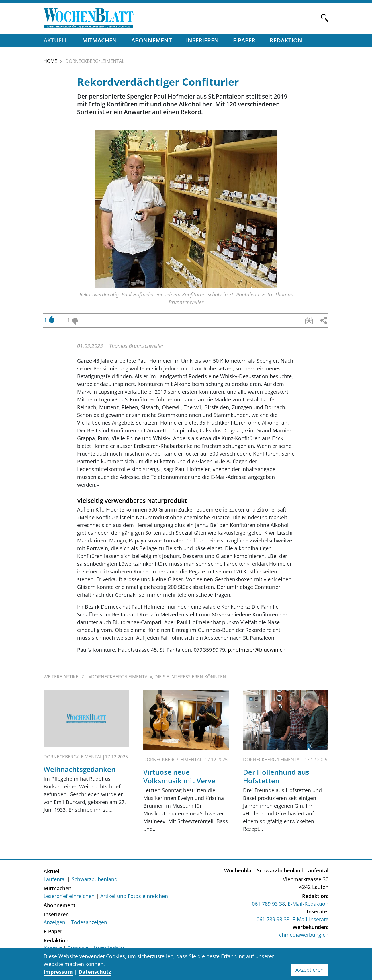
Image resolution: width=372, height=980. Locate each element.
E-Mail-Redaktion (308, 904)
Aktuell (56, 41)
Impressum (58, 972)
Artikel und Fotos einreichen (134, 896)
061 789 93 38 (268, 904)
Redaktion (286, 41)
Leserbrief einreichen (69, 896)
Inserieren (202, 41)
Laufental (55, 879)
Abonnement (151, 41)
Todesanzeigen (89, 922)
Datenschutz (95, 972)
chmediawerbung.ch (304, 935)
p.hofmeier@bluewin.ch (257, 650)
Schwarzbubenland (95, 879)
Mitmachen (100, 41)
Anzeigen (54, 922)
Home (50, 62)
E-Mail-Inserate (310, 920)
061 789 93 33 (273, 920)
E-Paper (244, 41)
